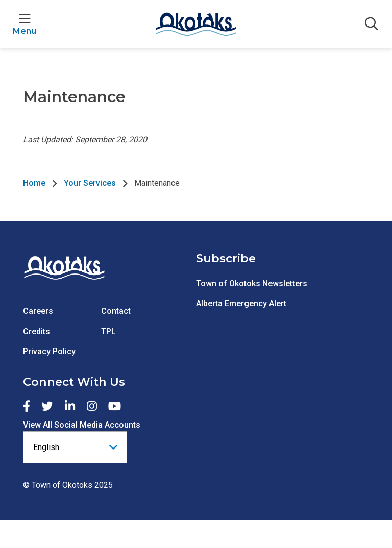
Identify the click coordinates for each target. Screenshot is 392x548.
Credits (36, 331)
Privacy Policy (49, 351)
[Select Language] (75, 447)
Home (34, 183)
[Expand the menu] (24, 24)
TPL (108, 331)
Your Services (90, 183)
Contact (116, 311)
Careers (38, 311)
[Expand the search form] (372, 24)
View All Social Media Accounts (82, 425)
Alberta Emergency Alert (241, 303)
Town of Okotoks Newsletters (252, 283)
